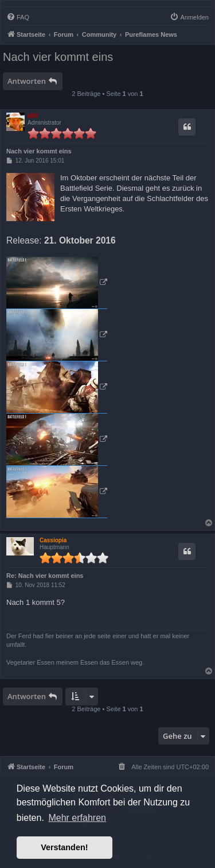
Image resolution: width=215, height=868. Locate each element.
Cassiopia (53, 540)
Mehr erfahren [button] (77, 818)
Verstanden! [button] (64, 847)
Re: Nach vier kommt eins (45, 576)
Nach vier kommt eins (58, 57)
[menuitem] (18, 17)
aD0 (33, 116)
